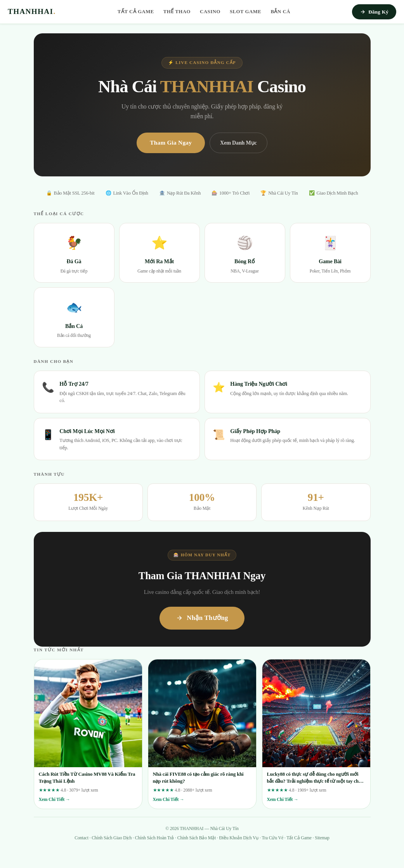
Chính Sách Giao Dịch (112, 838)
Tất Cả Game (136, 12)
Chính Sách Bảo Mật (197, 838)
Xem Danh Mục (238, 143)
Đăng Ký (374, 12)
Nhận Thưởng (202, 618)
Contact (81, 838)
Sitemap (322, 838)
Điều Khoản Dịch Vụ (239, 838)
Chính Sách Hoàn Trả (155, 838)
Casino (210, 12)
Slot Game (246, 12)
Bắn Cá (280, 12)
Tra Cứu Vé (272, 838)
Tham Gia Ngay (171, 142)
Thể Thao (177, 12)
